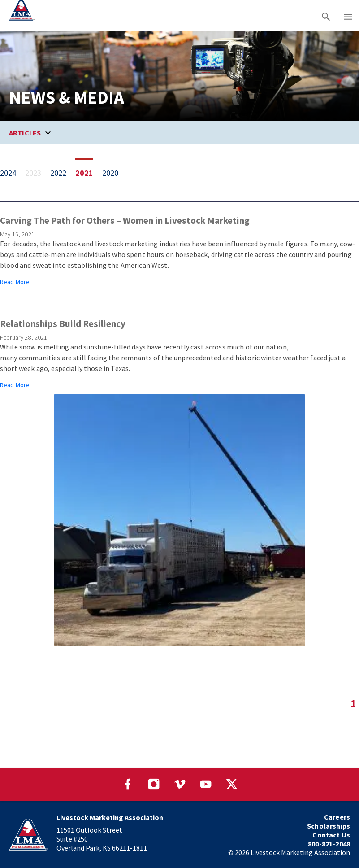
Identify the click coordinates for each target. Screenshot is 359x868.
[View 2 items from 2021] (89, 173)
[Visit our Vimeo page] (180, 784)
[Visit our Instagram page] (154, 784)
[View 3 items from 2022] (63, 173)
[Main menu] (348, 16)
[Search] (326, 16)
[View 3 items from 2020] (115, 173)
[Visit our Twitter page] (232, 784)
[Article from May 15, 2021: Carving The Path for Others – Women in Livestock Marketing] (179, 251)
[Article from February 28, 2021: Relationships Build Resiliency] (179, 482)
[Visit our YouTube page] (206, 784)
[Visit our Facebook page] (128, 784)
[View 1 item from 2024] (13, 173)
